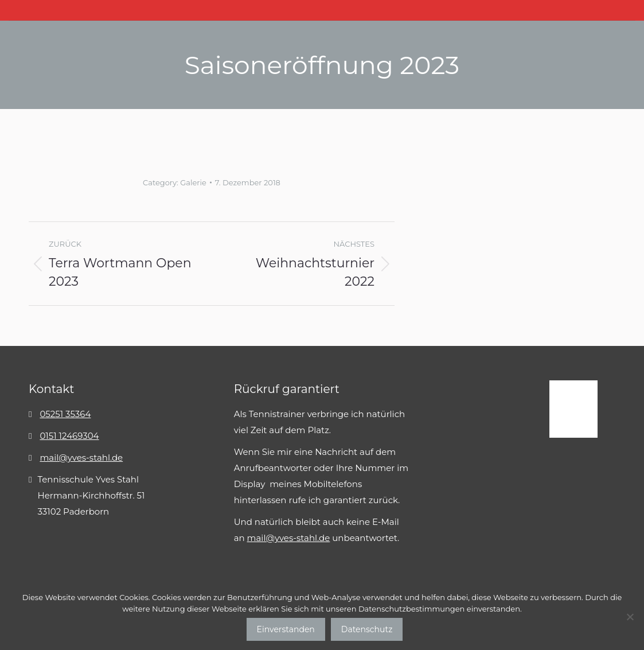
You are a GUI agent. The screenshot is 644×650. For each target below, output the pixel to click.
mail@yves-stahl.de (81, 458)
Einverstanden (286, 630)
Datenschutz (367, 630)
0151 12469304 (69, 436)
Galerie (193, 182)
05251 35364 (65, 414)
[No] (630, 617)
